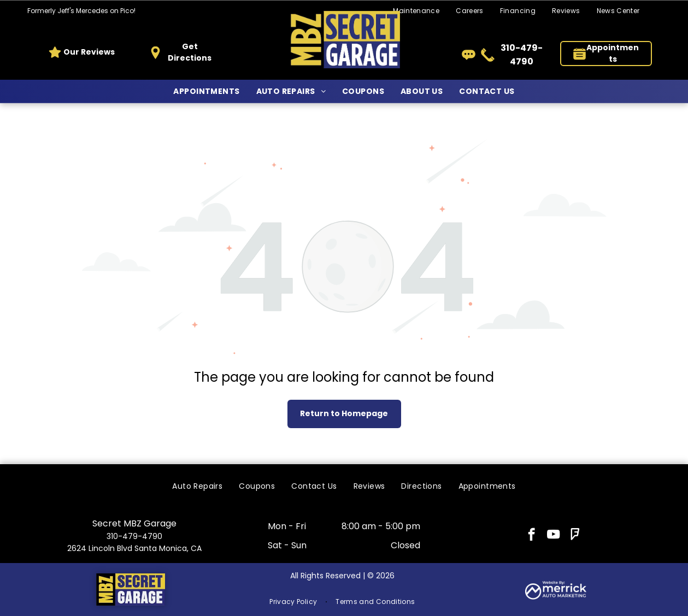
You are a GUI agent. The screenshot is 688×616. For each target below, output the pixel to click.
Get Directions (190, 52)
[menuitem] (470, 11)
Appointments (613, 53)
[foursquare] (575, 536)
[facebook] (531, 536)
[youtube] (553, 536)
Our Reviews (89, 52)
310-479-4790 (134, 536)
